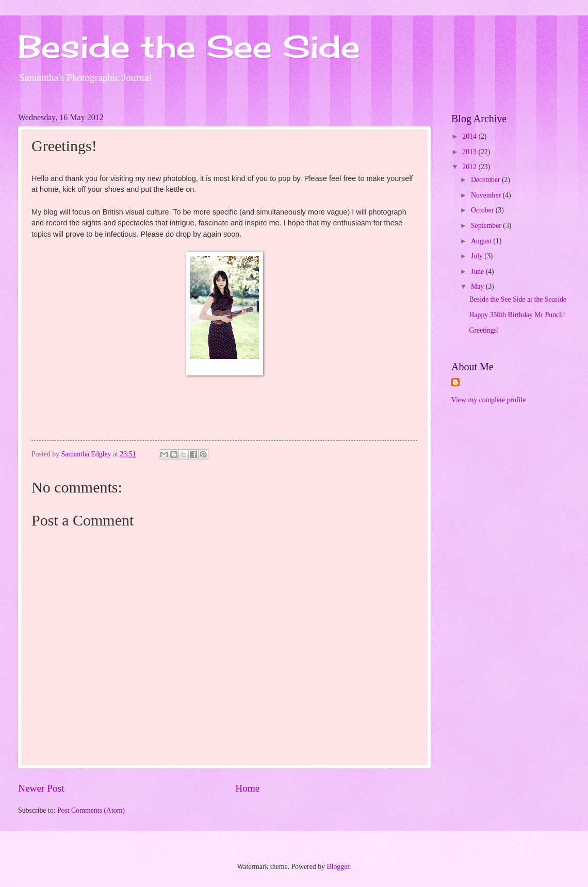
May (478, 286)
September (487, 226)
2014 (470, 136)
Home (247, 788)
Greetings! (484, 330)
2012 (470, 167)
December (486, 180)
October (483, 210)
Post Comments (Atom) (91, 810)
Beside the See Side (189, 46)
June (478, 272)
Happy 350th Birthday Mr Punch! (517, 315)
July (478, 256)
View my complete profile (488, 400)
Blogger (338, 867)
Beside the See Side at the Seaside (518, 299)
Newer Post (41, 788)
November (487, 195)
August (482, 241)
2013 (470, 152)
